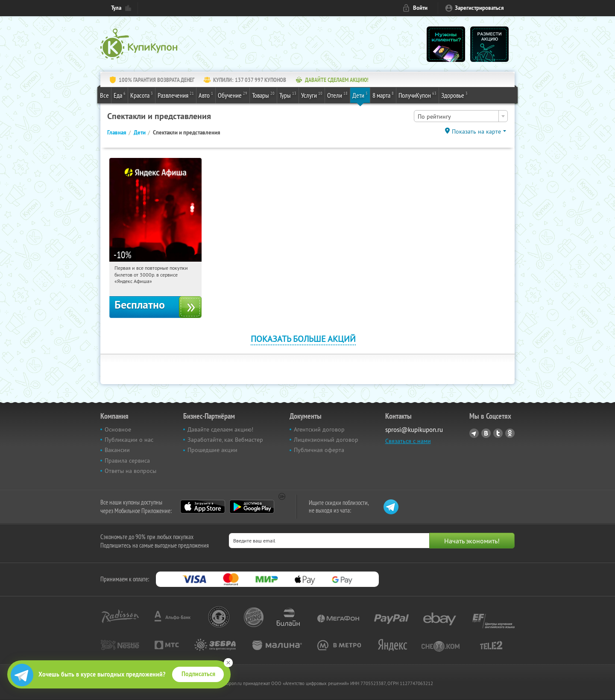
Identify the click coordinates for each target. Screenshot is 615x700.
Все (104, 95)
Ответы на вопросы (130, 471)
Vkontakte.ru (486, 433)
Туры (288, 95)
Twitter (498, 433)
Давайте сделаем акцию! (220, 429)
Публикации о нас (129, 440)
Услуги (312, 95)
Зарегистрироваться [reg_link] (479, 8)
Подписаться (198, 674)
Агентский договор (319, 429)
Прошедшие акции (212, 450)
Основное (118, 429)
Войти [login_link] (420, 8)
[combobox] (461, 116)
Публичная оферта (319, 450)
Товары (263, 95)
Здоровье (454, 95)
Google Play (252, 507)
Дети (360, 95)
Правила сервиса (127, 461)
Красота (142, 95)
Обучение (233, 95)
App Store (203, 507)
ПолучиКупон (417, 95)
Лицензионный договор (326, 440)
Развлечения (176, 95)
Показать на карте (476, 131)
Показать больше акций (303, 339)
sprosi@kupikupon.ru (414, 430)
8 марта (383, 95)
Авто (206, 95)
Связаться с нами (408, 441)
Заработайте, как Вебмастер (225, 440)
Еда (120, 95)
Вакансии (117, 450)
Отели (337, 95)
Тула (116, 8)
